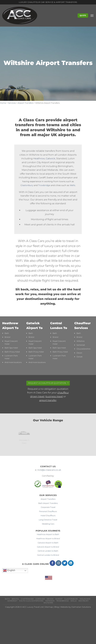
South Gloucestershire (31, 601)
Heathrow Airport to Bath (48, 534)
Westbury (84, 601)
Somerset (81, 345)
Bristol (7, 337)
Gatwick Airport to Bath (48, 543)
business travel (54, 396)
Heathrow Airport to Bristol (48, 539)
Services (12, 103)
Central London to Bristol (48, 555)
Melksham (85, 599)
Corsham (40, 599)
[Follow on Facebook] (52, 563)
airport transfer (48, 400)
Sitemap (49, 607)
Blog (57, 607)
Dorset (80, 357)
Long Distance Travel (48, 520)
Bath (7, 333)
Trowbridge (44, 185)
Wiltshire (80, 341)
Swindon (50, 601)
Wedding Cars (48, 524)
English (9, 571)
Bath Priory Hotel (12, 352)
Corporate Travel (48, 507)
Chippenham (27, 599)
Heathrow (39, 158)
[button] (92, 16)
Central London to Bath (48, 551)
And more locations (13, 362)
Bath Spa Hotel (11, 348)
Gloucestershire (83, 349)
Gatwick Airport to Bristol (48, 547)
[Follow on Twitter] (65, 563)
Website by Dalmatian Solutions (76, 607)
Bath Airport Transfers (48, 503)
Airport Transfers (25, 103)
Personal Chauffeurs (48, 511)
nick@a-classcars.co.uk (49, 470)
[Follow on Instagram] (59, 563)
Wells (72, 185)
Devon (79, 353)
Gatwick (50, 158)
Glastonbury (27, 185)
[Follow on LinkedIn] (71, 563)
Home (3, 103)
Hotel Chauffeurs (48, 516)
